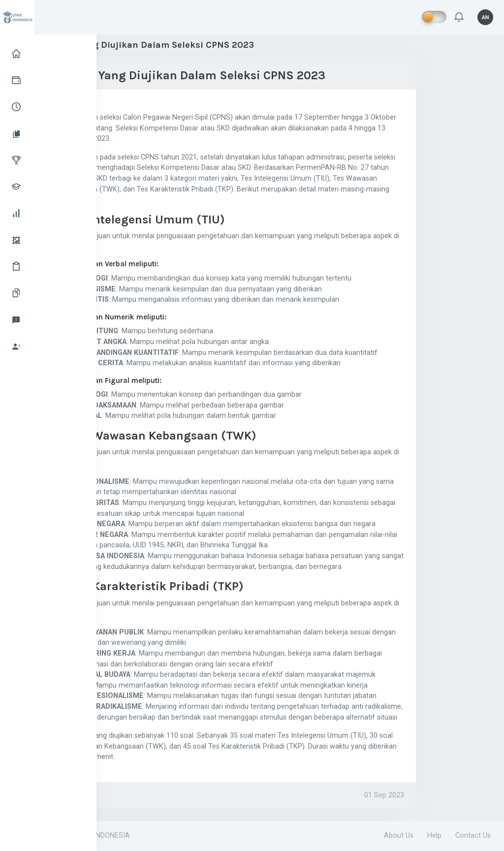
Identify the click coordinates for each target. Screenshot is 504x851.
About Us (399, 835)
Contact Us (473, 835)
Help (434, 835)
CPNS (69, 795)
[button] (459, 17)
